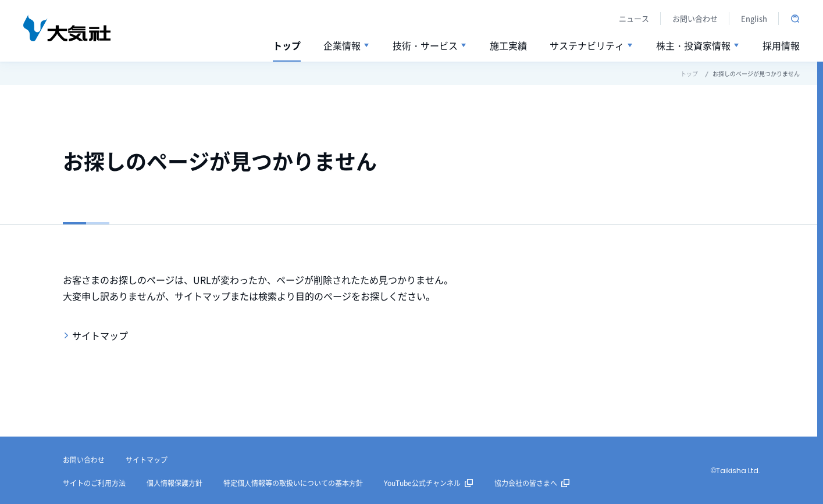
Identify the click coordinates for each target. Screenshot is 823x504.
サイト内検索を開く (795, 19)
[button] (347, 46)
